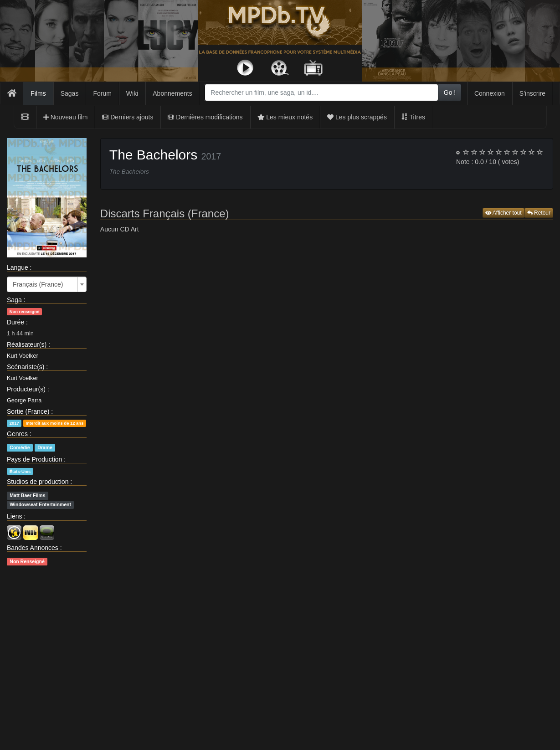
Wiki (132, 93)
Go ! (450, 92)
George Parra (24, 401)
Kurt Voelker (23, 356)
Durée (15, 322)
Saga (14, 300)
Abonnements (172, 93)
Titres (413, 117)
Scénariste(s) (26, 367)
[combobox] (321, 92)
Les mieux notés (285, 117)
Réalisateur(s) (27, 344)
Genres (17, 434)
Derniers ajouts (128, 117)
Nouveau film (66, 117)
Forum (102, 93)
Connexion (490, 93)
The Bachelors (153, 155)
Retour (539, 213)
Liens (14, 516)
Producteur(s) (26, 389)
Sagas (70, 93)
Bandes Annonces (33, 548)
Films (38, 93)
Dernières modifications (205, 117)
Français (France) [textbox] (38, 284)
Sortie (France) (28, 411)
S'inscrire (532, 93)
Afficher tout (503, 213)
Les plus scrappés (357, 117)
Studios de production (38, 482)
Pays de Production (34, 459)
